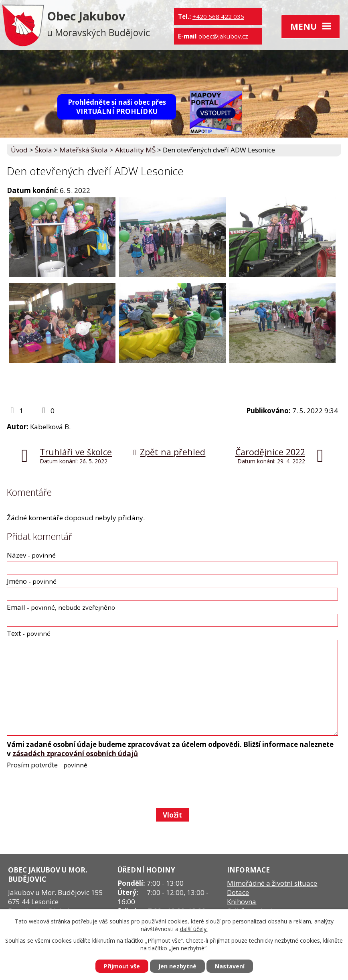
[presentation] (67, 788)
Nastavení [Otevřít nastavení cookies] (230, 966)
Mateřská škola (84, 150)
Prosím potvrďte (47, 765)
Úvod (19, 150)
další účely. (194, 929)
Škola (43, 150)
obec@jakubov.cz (223, 36)
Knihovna (242, 902)
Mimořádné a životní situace (272, 883)
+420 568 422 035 (218, 16)
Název (31, 555)
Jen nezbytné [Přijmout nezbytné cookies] (177, 966)
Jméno (32, 581)
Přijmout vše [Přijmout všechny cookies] (122, 966)
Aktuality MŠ (135, 150)
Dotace (238, 892)
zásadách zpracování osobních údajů (75, 754)
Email (61, 607)
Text (29, 633)
